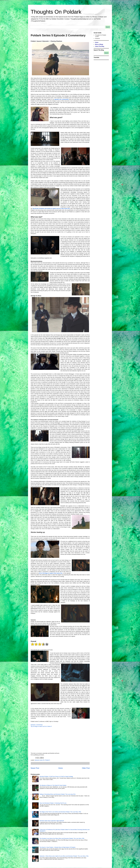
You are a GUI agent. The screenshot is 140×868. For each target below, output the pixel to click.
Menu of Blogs (99, 44)
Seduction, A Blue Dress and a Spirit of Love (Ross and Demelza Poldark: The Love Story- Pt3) (64, 856)
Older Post (86, 768)
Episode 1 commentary (37, 725)
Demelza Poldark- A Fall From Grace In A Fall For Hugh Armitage (56, 776)
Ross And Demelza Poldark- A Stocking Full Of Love (53, 803)
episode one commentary (61, 99)
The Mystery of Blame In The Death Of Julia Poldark (53, 785)
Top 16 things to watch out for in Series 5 (41, 726)
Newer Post (35, 768)
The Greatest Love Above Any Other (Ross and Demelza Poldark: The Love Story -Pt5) (62, 838)
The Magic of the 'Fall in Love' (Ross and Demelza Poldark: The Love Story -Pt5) (60, 812)
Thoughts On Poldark (56, 12)
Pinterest (97, 38)
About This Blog (100, 46)
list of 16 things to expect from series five (51, 573)
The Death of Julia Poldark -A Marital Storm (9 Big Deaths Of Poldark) (57, 847)
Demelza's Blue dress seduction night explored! (52, 821)
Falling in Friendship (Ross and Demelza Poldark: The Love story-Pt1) (57, 794)
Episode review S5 (40, 760)
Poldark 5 (47, 760)
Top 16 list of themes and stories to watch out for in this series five (51, 208)
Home (61, 768)
